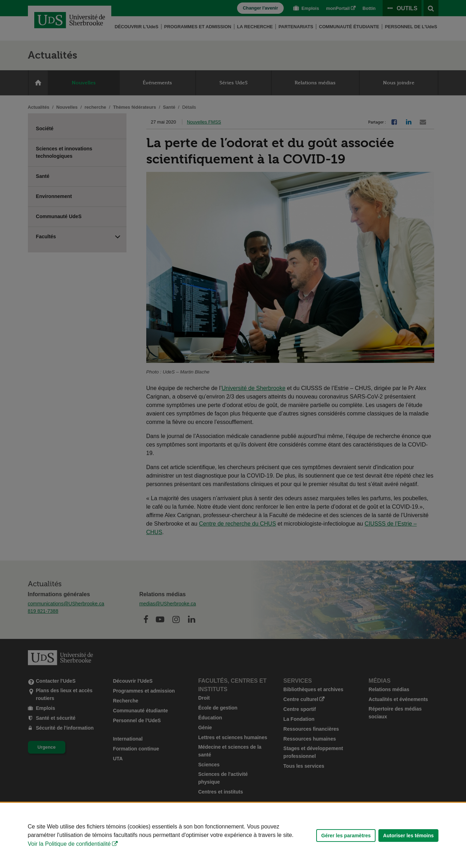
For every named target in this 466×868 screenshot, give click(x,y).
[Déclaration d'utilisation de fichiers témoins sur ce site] (233, 835)
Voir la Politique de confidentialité (69, 844)
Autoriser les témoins (408, 836)
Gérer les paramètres (346, 836)
